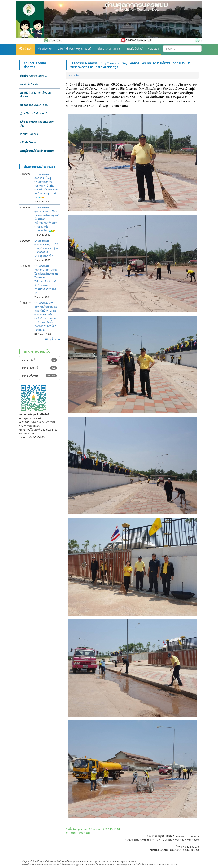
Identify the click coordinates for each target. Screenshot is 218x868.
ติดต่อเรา (153, 49)
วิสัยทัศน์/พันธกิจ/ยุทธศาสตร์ (74, 49)
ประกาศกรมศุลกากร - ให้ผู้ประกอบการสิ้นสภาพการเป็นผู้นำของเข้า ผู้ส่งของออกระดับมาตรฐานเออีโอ (46, 186)
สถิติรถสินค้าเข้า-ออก (34, 105)
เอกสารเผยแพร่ (29, 134)
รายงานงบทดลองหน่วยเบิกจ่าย (37, 124)
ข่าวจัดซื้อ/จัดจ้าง (30, 84)
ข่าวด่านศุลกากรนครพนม (34, 76)
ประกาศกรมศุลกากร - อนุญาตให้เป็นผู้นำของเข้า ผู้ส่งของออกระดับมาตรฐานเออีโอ (46, 248)
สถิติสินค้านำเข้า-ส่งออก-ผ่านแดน (36, 95)
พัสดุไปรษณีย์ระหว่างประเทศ (37, 151)
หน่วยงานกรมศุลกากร (109, 49)
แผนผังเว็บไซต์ (134, 49)
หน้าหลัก (26, 49)
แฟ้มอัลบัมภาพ (28, 142)
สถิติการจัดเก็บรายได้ (34, 113)
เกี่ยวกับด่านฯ (45, 49)
